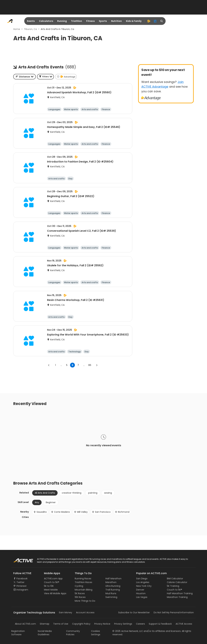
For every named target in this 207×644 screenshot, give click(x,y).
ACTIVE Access (184, 624)
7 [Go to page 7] (78, 365)
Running (62, 21)
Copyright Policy (81, 624)
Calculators (46, 21)
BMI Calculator (175, 579)
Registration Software (18, 633)
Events (31, 21)
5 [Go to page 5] (67, 365)
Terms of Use (61, 624)
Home (17, 29)
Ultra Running (113, 586)
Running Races (83, 579)
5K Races (80, 593)
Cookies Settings (96, 633)
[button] (45, 77)
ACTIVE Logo (20, 559)
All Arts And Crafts (45, 493)
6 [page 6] (73, 365)
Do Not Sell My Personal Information (174, 612)
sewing (108, 493)
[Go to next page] (97, 365)
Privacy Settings (123, 624)
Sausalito (40, 512)
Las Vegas (142, 597)
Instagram (22, 590)
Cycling (79, 586)
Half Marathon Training (180, 593)
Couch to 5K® (52, 582)
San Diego (142, 579)
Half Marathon (113, 579)
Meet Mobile (51, 590)
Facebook (22, 579)
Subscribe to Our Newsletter (134, 612)
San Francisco (101, 512)
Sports (103, 21)
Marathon (111, 582)
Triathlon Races (83, 582)
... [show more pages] (61, 365)
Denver (140, 590)
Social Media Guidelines (45, 633)
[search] (162, 21)
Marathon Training (177, 597)
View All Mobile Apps (55, 593)
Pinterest (22, 586)
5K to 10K (49, 586)
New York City (144, 586)
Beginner (51, 502)
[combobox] (25, 77)
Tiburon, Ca (30, 29)
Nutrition (116, 21)
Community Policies (73, 633)
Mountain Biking (84, 590)
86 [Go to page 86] (90, 365)
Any (37, 502)
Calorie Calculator (177, 582)
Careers (140, 624)
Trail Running (113, 590)
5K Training (173, 586)
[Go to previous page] (49, 365)
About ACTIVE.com (25, 624)
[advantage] (149, 21)
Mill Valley (81, 512)
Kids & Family (134, 21)
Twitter (20, 582)
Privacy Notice (102, 624)
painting (93, 493)
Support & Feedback (160, 624)
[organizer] (155, 21)
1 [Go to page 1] (55, 365)
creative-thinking (72, 493)
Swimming (111, 597)
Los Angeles (143, 582)
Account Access (85, 612)
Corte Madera (60, 512)
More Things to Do (85, 601)
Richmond (122, 512)
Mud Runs (111, 593)
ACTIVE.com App (53, 579)
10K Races (80, 597)
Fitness (90, 21)
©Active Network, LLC (128, 631)
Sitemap (45, 624)
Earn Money (66, 612)
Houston (141, 593)
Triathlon (76, 21)
